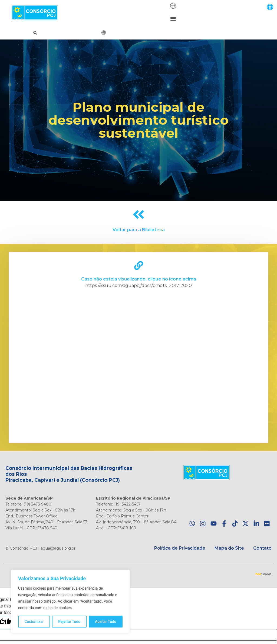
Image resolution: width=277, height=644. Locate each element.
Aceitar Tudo (106, 622)
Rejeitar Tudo (69, 622)
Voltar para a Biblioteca (139, 230)
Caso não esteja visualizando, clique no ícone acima (139, 279)
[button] (270, 7)
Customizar (34, 622)
